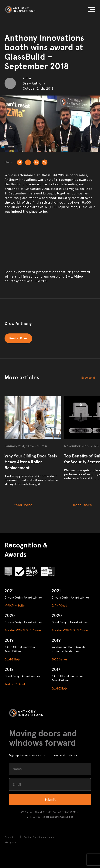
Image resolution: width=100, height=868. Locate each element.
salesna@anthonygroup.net (58, 817)
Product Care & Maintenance (39, 837)
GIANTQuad (59, 606)
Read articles (18, 338)
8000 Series (59, 659)
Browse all (88, 378)
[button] (92, 10)
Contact (9, 837)
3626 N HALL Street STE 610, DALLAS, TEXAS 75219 (48, 812)
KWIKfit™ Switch (15, 606)
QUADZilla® (12, 659)
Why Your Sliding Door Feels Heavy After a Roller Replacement (31, 462)
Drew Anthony (18, 323)
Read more (23, 505)
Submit (50, 799)
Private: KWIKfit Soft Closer (23, 630)
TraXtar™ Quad (15, 684)
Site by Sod (10, 842)
